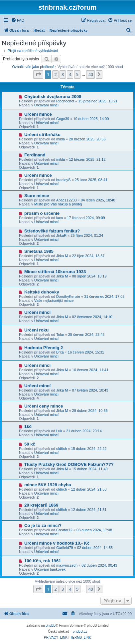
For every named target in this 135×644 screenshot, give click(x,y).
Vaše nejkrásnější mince (54, 300)
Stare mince (37, 196)
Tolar (60, 335)
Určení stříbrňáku (42, 135)
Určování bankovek (50, 569)
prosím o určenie (42, 213)
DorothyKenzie (68, 296)
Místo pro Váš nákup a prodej (58, 204)
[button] (38, 74)
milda (61, 139)
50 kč (30, 444)
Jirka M (62, 256)
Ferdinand (35, 155)
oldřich (62, 449)
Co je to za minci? (43, 525)
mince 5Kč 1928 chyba (48, 485)
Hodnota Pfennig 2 (44, 348)
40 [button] (90, 74)
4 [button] (70, 74)
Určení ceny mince (44, 406)
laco (60, 218)
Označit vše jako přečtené (33, 67)
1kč (28, 426)
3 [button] (63, 74)
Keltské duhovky (42, 292)
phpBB (51, 625)
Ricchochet (65, 101)
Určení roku (36, 330)
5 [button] (77, 74)
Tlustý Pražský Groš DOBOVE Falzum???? (69, 464)
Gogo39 (63, 119)
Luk (59, 431)
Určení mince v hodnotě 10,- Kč (57, 543)
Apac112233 (67, 200)
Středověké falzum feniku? (52, 231)
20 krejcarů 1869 (41, 505)
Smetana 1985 (39, 251)
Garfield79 (65, 548)
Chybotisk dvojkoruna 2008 (53, 97)
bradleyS (63, 180)
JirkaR (61, 235)
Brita (60, 352)
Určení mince (38, 114)
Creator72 (64, 530)
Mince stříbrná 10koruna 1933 (55, 272)
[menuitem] (18, 20)
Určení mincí (37, 312)
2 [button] (55, 74)
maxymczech (67, 565)
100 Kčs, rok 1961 (43, 561)
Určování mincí (46, 105)
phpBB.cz (80, 631)
